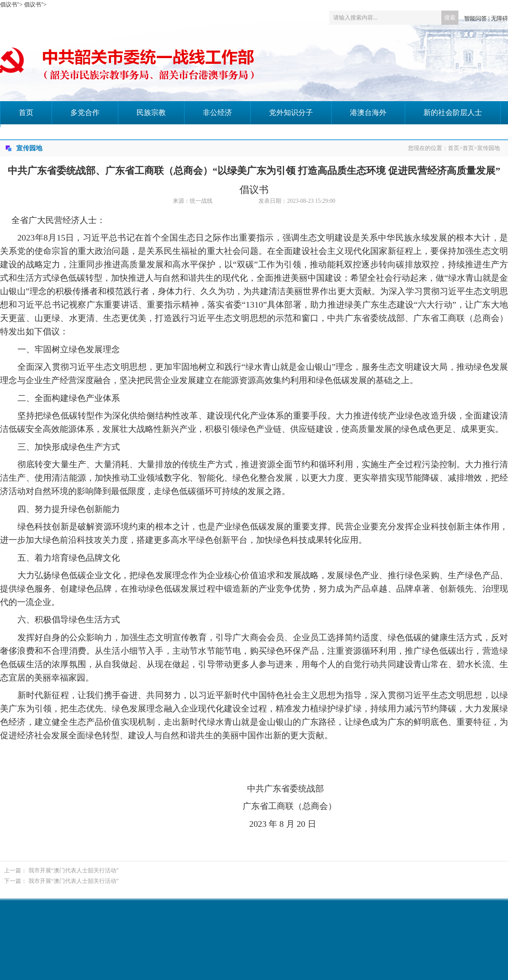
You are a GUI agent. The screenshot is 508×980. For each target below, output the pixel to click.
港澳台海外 (368, 113)
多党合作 (85, 113)
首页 (26, 113)
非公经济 (217, 113)
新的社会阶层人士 (453, 113)
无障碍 (499, 18)
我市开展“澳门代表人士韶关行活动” (74, 871)
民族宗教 (151, 113)
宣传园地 (488, 148)
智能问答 (475, 18)
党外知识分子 (291, 113)
